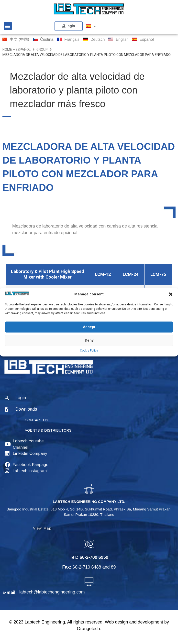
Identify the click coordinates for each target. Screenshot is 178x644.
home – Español (17, 50)
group (42, 50)
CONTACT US (36, 420)
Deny (89, 340)
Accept (89, 327)
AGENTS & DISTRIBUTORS (48, 430)
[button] (171, 294)
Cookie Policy (89, 351)
